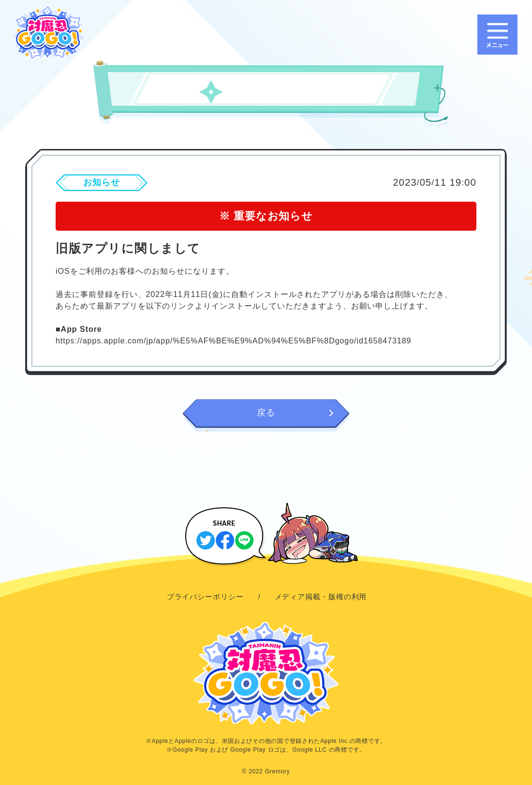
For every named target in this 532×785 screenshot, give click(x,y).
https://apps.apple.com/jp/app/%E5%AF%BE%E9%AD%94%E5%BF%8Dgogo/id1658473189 (233, 341)
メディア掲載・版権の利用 (321, 597)
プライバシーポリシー (205, 597)
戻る (266, 413)
